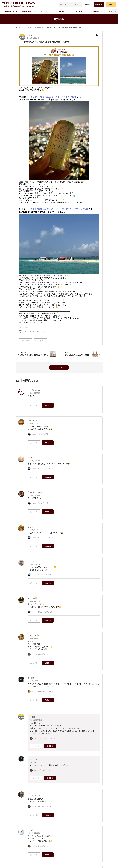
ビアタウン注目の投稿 (27, 327)
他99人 (32, 331)
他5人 (40, 537)
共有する (40, 341)
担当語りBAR (27, 11)
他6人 (40, 575)
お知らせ (62, 11)
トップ (20, 28)
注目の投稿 (39, 28)
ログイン (111, 4)
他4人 (40, 468)
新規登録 (99, 4)
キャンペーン (79, 11)
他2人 (40, 434)
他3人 (40, 691)
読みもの (96, 11)
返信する (48, 405)
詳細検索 (87, 4)
